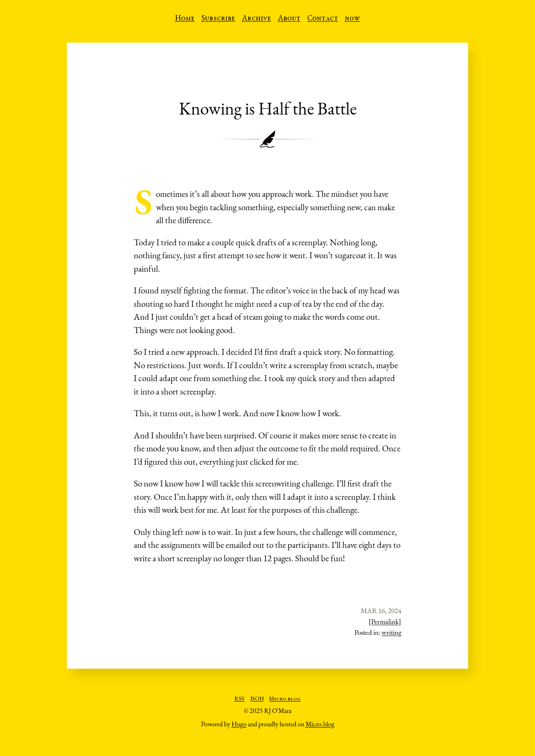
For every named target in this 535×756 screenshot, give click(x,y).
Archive (257, 19)
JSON (257, 699)
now (353, 19)
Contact (323, 19)
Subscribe (218, 19)
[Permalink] (385, 621)
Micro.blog (285, 699)
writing (391, 632)
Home (185, 19)
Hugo (239, 724)
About (289, 19)
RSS (239, 699)
